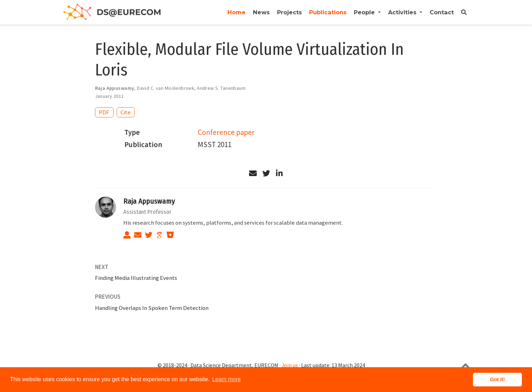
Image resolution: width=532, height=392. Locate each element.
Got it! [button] (497, 379)
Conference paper (226, 132)
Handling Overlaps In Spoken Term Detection (152, 308)
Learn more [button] (226, 379)
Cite (126, 112)
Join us (290, 365)
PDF (104, 112)
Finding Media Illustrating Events (136, 278)
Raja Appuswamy (149, 201)
